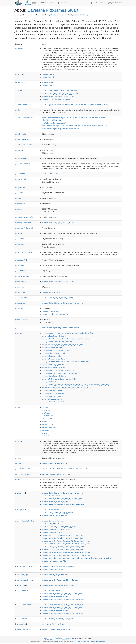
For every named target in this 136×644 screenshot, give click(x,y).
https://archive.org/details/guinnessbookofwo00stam (60, 129)
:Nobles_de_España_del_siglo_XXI (58, 370)
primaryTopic (23, 629)
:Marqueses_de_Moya (53, 368)
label (18, 458)
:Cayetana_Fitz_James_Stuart (56, 530)
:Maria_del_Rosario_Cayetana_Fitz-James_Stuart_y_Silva (66, 541)
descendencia (23, 164)
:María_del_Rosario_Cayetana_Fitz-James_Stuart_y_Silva (66, 552)
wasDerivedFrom (23, 469)
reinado (20, 287)
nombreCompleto (24, 252)
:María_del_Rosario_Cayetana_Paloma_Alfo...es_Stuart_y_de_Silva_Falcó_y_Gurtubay (76, 558)
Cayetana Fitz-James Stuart (53, 10)
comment (20, 441)
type (18, 407)
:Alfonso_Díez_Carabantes (55, 516)
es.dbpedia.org (82, 15)
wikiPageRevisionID (24, 145)
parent (19, 91)
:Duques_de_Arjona (53, 396)
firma (19, 193)
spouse (21, 510)
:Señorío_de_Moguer (53, 393)
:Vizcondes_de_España (54, 353)
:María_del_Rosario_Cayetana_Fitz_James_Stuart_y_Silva (66, 555)
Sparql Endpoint (115, 3)
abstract (19, 48)
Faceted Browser (98, 3)
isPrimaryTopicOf (23, 474)
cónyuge (22, 575)
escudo (20, 187)
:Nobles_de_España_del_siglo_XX (58, 350)
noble (30, 15)
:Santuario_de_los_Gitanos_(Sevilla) (58, 223)
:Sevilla (48, 83)
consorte (21, 158)
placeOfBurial (21, 105)
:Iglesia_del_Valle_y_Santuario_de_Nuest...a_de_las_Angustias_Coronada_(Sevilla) (75, 105)
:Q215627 (48, 424)
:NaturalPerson (48, 416)
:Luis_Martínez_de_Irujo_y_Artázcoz (58, 513)
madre (20, 233)
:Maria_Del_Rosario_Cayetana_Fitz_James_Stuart (63, 538)
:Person (46, 410)
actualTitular (24, 566)
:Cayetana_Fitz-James (53, 521)
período (20, 271)
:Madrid (48, 77)
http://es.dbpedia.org (55, 15)
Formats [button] (63, 3)
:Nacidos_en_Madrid (53, 347)
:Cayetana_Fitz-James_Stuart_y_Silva (59, 527)
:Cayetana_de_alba (52, 532)
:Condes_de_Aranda (53, 390)
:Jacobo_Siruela (51, 496)
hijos (21, 585)
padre (20, 265)
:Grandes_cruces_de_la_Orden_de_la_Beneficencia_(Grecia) (67, 388)
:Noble (46, 436)
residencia (21, 298)
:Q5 (46, 430)
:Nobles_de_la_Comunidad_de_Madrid (59, 379)
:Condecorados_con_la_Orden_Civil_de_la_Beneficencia (66, 362)
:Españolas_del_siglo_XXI (55, 336)
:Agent (45, 422)
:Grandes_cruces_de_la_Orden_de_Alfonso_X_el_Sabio (66, 339)
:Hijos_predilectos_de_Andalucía (57, 342)
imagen (20, 204)
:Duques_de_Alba (52, 356)
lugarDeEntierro (23, 223)
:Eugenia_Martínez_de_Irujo (55, 502)
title (18, 110)
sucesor (21, 303)
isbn (19, 209)
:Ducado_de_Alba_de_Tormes (56, 99)
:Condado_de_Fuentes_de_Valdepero (59, 566)
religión (20, 292)
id (18, 198)
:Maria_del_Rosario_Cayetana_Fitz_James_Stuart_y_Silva (66, 544)
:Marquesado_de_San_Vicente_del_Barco (60, 91)
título (19, 308)
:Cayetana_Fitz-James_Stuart (56, 474)
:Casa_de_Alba (51, 174)
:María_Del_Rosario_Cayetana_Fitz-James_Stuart (63, 547)
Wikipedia (52, 641)
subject (19, 333)
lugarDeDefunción (24, 217)
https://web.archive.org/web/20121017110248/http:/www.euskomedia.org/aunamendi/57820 (74, 126)
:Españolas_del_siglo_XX (55, 376)
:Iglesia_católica (51, 292)
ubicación (21, 320)
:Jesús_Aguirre (51, 510)
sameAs (19, 463)
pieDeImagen (22, 276)
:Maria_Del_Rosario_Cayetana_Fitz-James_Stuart (63, 535)
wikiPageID (21, 134)
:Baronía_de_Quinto (52, 569)
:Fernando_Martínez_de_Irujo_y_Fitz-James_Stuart (64, 504)
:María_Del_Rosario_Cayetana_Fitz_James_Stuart (63, 550)
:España (48, 74)
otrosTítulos (22, 260)
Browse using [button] (48, 3)
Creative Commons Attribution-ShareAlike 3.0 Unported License (87, 641)
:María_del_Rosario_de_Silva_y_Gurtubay (60, 94)
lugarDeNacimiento (25, 228)
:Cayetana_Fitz (51, 524)
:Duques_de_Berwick (53, 365)
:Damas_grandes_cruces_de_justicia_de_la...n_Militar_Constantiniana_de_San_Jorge (76, 385)
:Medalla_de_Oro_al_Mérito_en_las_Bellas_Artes (63, 345)
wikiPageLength (22, 139)
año (19, 150)
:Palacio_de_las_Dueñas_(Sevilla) (58, 298)
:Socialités (49, 382)
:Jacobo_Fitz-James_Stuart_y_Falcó (58, 97)
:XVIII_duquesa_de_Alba (54, 561)
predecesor (22, 282)
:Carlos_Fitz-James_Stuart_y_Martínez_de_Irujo (63, 303)
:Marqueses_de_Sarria (54, 359)
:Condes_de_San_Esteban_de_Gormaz (60, 373)
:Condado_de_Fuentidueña (55, 314)
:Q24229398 (49, 427)
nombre (20, 244)
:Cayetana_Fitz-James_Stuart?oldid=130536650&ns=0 (65, 469)
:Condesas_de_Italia (53, 399)
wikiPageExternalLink (24, 118)
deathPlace (21, 83)
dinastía (21, 174)
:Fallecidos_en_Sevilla (53, 402)
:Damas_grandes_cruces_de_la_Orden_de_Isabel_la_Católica (68, 333)
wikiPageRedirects (25, 521)
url (19, 328)
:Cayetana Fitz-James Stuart (55, 463)
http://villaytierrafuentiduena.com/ (54, 123)
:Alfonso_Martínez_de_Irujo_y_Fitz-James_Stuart (63, 499)
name (20, 239)
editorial (21, 179)
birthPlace (20, 74)
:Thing (45, 407)
